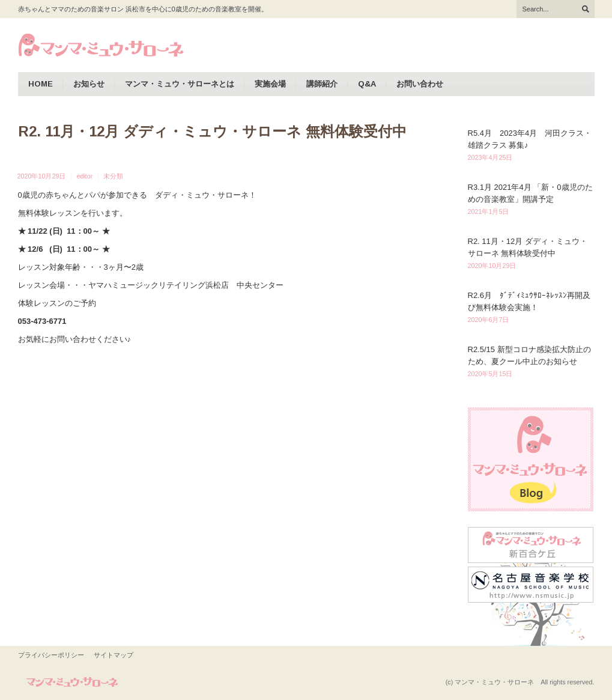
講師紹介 (322, 84)
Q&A (367, 84)
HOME (41, 84)
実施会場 (270, 84)
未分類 (113, 176)
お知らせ (89, 84)
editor (84, 176)
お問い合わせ (420, 84)
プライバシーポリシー (51, 655)
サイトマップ (114, 655)
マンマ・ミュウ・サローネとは (180, 84)
